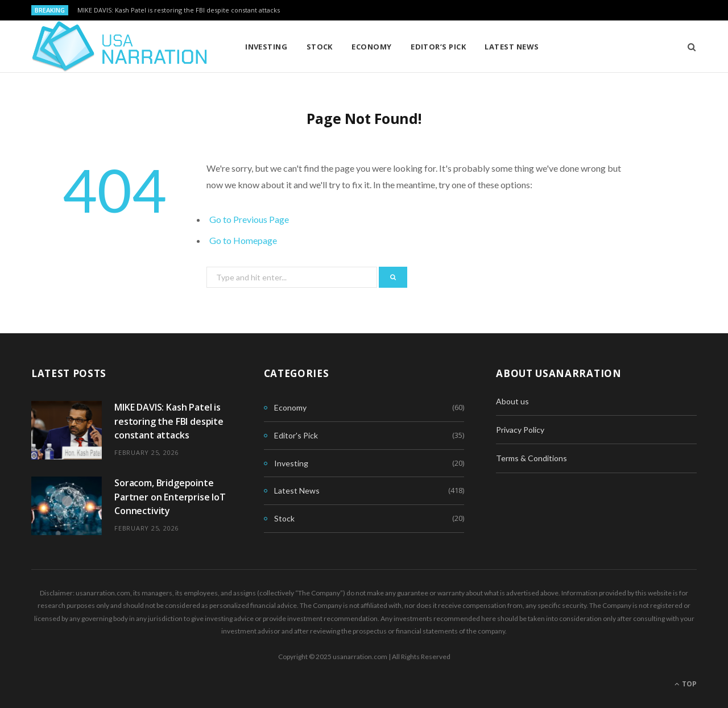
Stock (320, 47)
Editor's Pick (296, 435)
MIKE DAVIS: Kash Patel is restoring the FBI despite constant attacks (179, 10)
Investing (266, 47)
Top (686, 684)
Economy (371, 47)
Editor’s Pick (438, 47)
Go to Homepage (243, 240)
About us (512, 401)
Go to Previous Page (249, 219)
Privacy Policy (520, 430)
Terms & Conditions (531, 458)
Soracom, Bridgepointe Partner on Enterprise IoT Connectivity (170, 497)
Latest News (512, 47)
